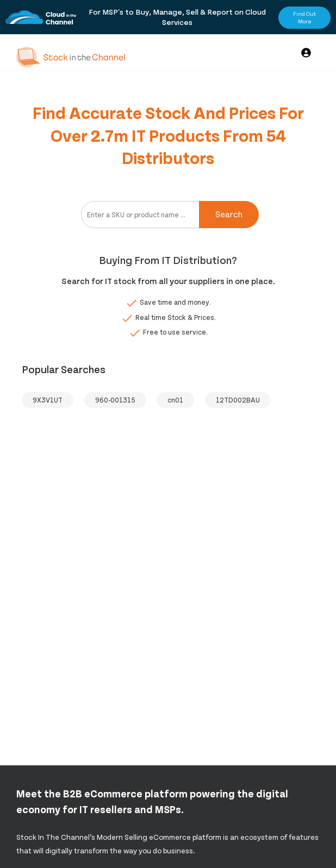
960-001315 (115, 400)
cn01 (175, 400)
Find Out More (304, 17)
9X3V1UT (48, 400)
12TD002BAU (238, 400)
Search (229, 214)
